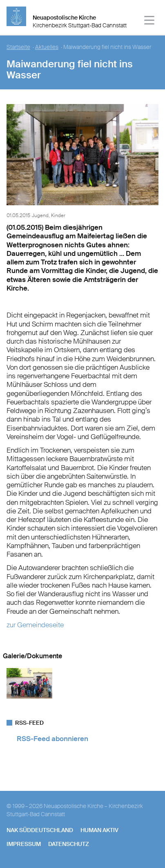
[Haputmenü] (150, 21)
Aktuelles (47, 47)
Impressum (24, 844)
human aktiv (99, 830)
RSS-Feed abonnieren (52, 739)
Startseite (18, 47)
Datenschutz (69, 844)
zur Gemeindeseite (35, 625)
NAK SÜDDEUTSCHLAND (40, 830)
